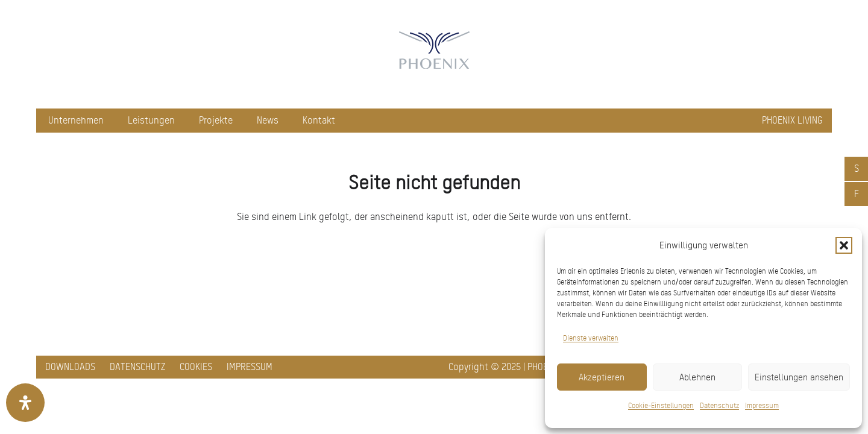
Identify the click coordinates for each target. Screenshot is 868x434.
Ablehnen (697, 377)
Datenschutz (719, 406)
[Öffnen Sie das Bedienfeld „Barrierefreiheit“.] (25, 403)
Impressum (762, 406)
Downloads (70, 367)
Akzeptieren (602, 377)
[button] (844, 245)
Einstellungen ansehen (799, 377)
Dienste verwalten (591, 338)
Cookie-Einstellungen (661, 406)
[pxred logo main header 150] (434, 54)
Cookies (196, 367)
